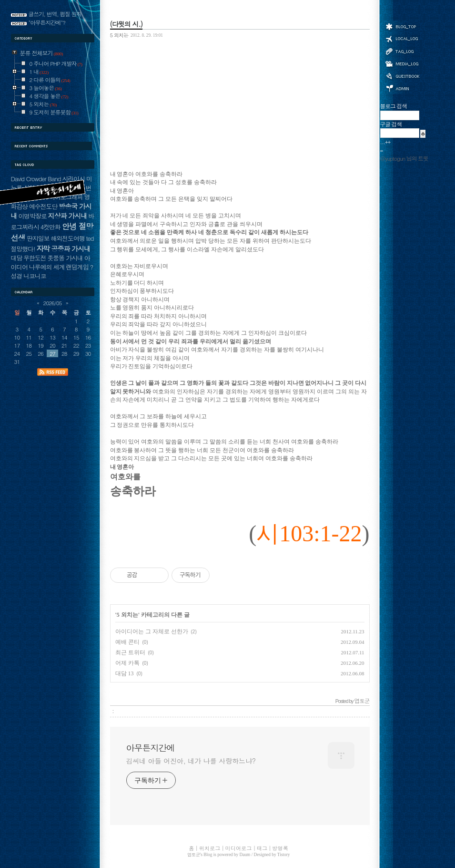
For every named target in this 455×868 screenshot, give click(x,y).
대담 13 (125, 673)
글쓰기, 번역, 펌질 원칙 (55, 14)
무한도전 (35, 258)
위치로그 (402, 38)
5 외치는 (119, 35)
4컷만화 (51, 227)
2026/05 (53, 303)
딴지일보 (38, 238)
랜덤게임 (77, 267)
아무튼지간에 (151, 748)
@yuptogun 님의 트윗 (404, 158)
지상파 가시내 (68, 216)
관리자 (402, 88)
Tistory (284, 855)
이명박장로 (32, 216)
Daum (245, 855)
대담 (17, 258)
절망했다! (23, 249)
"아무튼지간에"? (47, 22)
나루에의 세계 (47, 267)
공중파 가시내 (71, 248)
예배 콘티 (127, 642)
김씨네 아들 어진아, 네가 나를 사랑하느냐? (191, 761)
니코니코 (35, 276)
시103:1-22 (309, 533)
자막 (43, 248)
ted (90, 238)
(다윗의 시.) (126, 24)
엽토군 (194, 855)
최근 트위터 (130, 652)
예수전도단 (43, 206)
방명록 (402, 75)
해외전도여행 (67, 238)
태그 (402, 51)
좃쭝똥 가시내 (65, 258)
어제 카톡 (127, 663)
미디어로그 (402, 64)
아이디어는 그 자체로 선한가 (152, 631)
